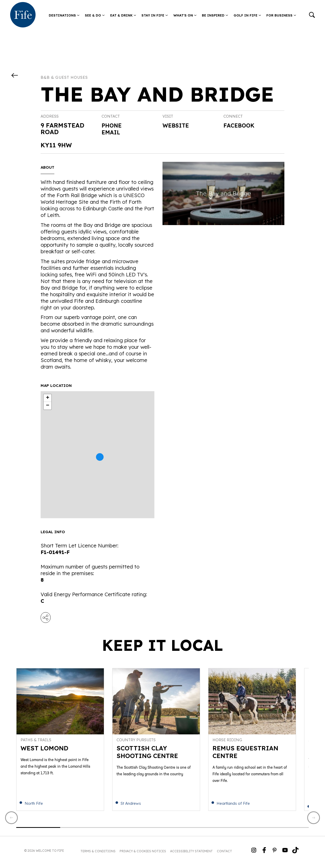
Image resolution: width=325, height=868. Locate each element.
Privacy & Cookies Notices (143, 854)
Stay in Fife (155, 15)
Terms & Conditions (98, 854)
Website (177, 126)
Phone (112, 125)
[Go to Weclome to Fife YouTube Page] (285, 853)
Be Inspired (215, 15)
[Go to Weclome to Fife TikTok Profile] (295, 853)
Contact (224, 854)
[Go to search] (312, 15)
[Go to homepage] (23, 15)
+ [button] (48, 398)
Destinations (64, 15)
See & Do (95, 15)
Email (112, 132)
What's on (185, 15)
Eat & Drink (123, 15)
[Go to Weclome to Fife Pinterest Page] (275, 853)
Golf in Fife (247, 15)
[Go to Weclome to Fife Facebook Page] (264, 853)
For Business (281, 15)
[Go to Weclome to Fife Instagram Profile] (254, 853)
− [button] (48, 406)
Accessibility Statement (191, 854)
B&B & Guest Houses (64, 77)
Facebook (240, 126)
